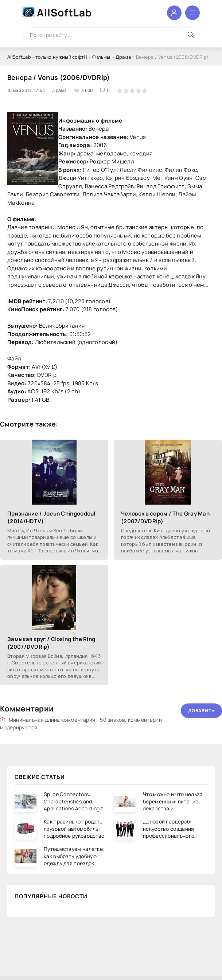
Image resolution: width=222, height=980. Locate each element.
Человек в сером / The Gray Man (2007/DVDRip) (165, 517)
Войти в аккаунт (174, 13)
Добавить (201, 711)
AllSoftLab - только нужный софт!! (47, 57)
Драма (123, 57)
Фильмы (101, 57)
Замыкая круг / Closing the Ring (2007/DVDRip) (51, 643)
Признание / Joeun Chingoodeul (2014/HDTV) (51, 517)
